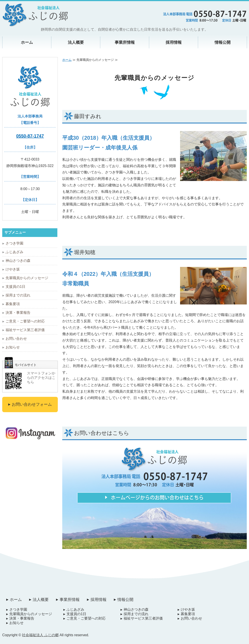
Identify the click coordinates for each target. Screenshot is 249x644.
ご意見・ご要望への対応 (25, 321)
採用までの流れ (18, 295)
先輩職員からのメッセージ (27, 278)
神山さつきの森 (18, 261)
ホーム (27, 42)
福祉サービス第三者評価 (25, 330)
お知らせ (13, 347)
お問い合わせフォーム (32, 404)
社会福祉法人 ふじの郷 (40, 635)
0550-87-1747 (30, 136)
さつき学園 (14, 243)
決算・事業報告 (18, 313)
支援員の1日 (15, 287)
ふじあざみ (14, 252)
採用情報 (174, 42)
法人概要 (76, 42)
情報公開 (223, 42)
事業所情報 (125, 42)
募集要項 (13, 304)
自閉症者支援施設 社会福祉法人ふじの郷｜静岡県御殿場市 (35, 15)
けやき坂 (13, 269)
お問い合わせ (16, 339)
